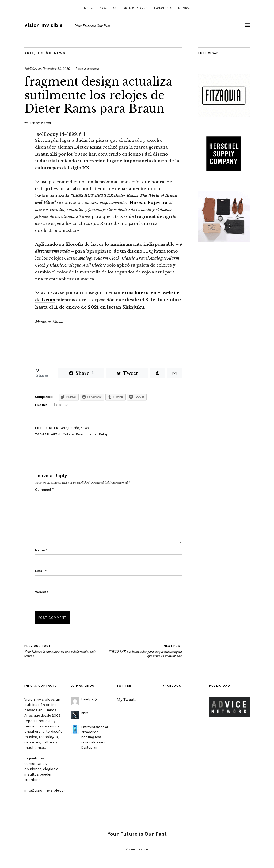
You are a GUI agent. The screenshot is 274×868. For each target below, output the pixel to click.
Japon (93, 434)
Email (41, 571)
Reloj (103, 434)
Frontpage (89, 699)
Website (42, 592)
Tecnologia (163, 8)
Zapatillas (108, 8)
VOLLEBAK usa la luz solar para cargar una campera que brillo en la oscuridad (143, 651)
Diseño (44, 53)
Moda (88, 8)
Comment (44, 490)
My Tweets (127, 699)
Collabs (69, 434)
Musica (184, 8)
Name (41, 550)
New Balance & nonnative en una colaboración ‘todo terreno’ (64, 651)
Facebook (172, 686)
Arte (29, 53)
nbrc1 (85, 713)
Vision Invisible (43, 25)
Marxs (46, 123)
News (60, 53)
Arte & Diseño (135, 8)
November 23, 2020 (56, 69)
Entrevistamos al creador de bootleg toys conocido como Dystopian (95, 737)
